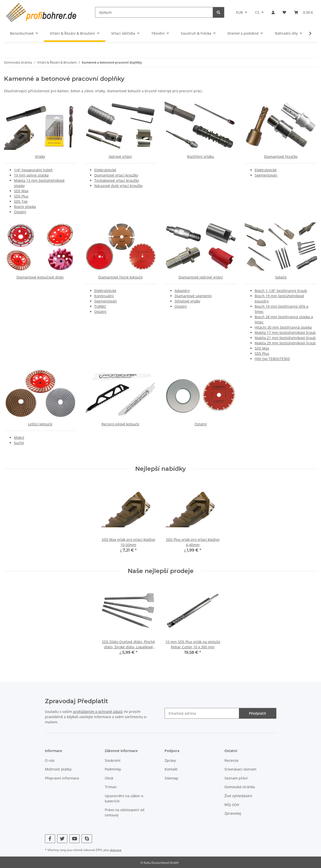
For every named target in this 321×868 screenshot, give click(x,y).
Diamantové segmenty (193, 296)
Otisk (109, 778)
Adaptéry (182, 291)
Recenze (231, 760)
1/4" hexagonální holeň (33, 170)
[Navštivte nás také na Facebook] (50, 839)
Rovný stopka (25, 207)
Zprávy (170, 760)
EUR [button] (240, 12)
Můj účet (232, 805)
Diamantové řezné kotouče (120, 277)
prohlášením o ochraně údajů (98, 712)
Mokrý (19, 437)
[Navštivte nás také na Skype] (87, 839)
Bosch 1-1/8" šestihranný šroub (281, 291)
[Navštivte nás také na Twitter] (62, 839)
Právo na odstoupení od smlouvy (125, 812)
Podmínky (113, 769)
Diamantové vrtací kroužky (116, 175)
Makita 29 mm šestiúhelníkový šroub (285, 343)
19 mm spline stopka (31, 175)
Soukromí (113, 760)
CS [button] (257, 12)
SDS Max (21, 191)
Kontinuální (104, 296)
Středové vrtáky (187, 301)
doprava (116, 850)
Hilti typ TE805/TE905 (272, 359)
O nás (50, 760)
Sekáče (281, 277)
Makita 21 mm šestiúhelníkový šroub (285, 338)
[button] (273, 12)
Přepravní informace (62, 778)
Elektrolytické (105, 170)
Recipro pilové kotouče (120, 424)
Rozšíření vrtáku (201, 156)
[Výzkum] (154, 12)
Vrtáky (40, 156)
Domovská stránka (240, 787)
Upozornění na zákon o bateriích (124, 798)
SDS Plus (21, 196)
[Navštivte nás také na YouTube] (74, 839)
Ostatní (20, 212)
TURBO (100, 306)
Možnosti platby (58, 769)
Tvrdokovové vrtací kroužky (117, 180)
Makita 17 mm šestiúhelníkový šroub (285, 333)
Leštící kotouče (40, 424)
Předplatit (257, 713)
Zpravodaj (233, 813)
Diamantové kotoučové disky (40, 277)
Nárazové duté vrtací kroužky (118, 186)
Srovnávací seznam (240, 769)
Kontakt (171, 769)
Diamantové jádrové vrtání (201, 277)
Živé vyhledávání (238, 796)
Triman (111, 787)
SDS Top (21, 201)
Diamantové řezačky (281, 156)
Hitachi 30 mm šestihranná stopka (283, 327)
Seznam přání (236, 778)
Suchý (19, 443)
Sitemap (171, 778)
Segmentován (266, 175)
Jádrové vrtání (120, 156)
